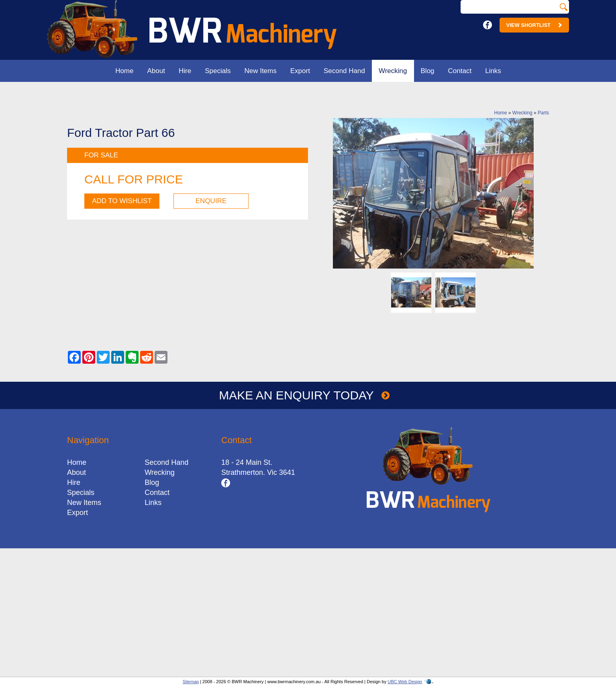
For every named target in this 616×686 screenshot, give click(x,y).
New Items (260, 71)
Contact (460, 71)
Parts (543, 113)
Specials (218, 71)
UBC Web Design (405, 682)
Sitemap (191, 682)
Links (493, 71)
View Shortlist (534, 25)
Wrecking (393, 71)
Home (124, 71)
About (156, 71)
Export (300, 71)
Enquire (211, 201)
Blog (428, 71)
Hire (185, 71)
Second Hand (344, 71)
